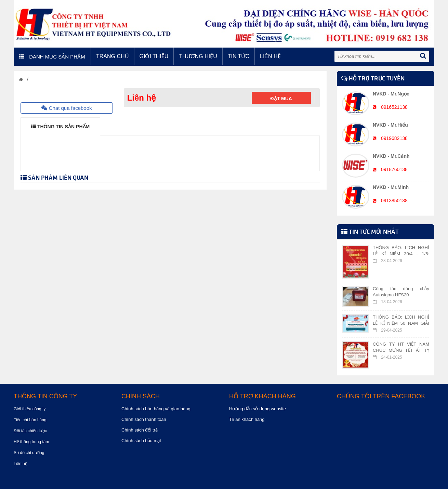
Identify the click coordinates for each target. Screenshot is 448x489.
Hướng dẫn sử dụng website (258, 409)
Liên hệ (270, 56)
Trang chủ (113, 56)
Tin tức (239, 56)
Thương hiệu (198, 56)
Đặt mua (281, 99)
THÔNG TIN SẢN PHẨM (60, 127)
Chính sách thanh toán (144, 419)
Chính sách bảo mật (141, 441)
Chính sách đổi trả (140, 430)
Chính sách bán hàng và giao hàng (156, 409)
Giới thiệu (154, 56)
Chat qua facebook (67, 108)
